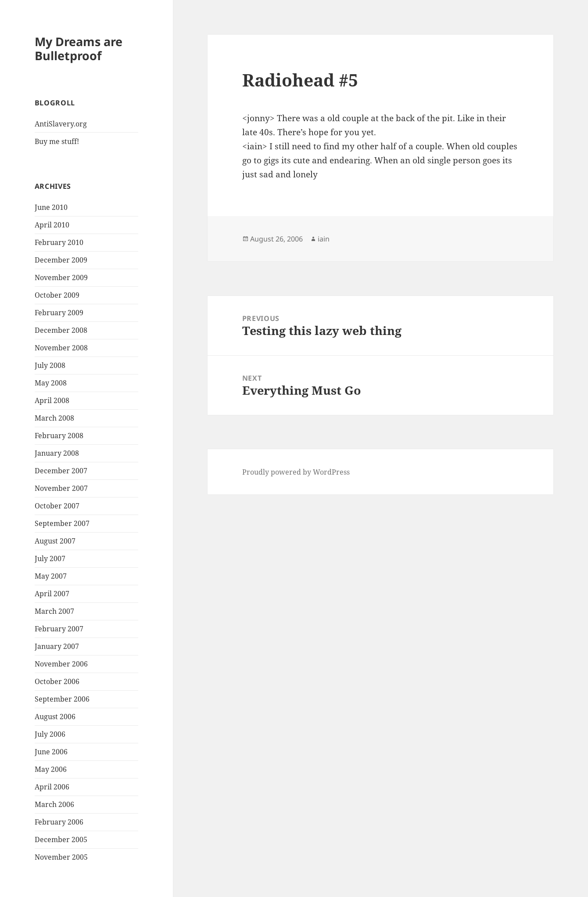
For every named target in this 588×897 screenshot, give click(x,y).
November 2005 (61, 857)
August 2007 (55, 541)
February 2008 (59, 436)
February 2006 (59, 822)
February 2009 (59, 313)
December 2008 (61, 330)
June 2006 (51, 752)
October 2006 (57, 681)
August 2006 (55, 717)
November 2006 (61, 664)
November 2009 (61, 277)
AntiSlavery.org (61, 124)
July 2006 (50, 734)
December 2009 (61, 260)
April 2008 (52, 400)
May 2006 (51, 769)
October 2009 (57, 295)
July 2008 (50, 365)
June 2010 (51, 207)
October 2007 (57, 506)
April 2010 (52, 225)
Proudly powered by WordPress (296, 472)
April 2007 (52, 594)
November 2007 (61, 488)
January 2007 (57, 646)
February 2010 (59, 242)
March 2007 (54, 611)
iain (324, 239)
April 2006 (52, 787)
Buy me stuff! (57, 141)
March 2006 (54, 804)
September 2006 (62, 699)
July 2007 (50, 558)
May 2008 (51, 383)
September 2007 (62, 523)
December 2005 (61, 839)
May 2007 (51, 576)
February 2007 (59, 629)
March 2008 (54, 418)
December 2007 (61, 471)
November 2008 (61, 348)
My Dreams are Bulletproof (79, 49)
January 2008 (57, 453)
